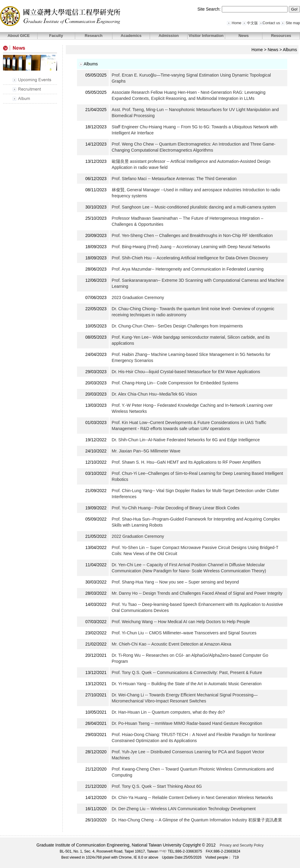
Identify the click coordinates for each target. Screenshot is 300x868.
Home (234, 23)
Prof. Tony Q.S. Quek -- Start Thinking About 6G (157, 786)
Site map (290, 23)
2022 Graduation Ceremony (139, 536)
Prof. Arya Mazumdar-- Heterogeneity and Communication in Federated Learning (188, 269)
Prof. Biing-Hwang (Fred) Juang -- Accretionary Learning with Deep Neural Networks (191, 247)
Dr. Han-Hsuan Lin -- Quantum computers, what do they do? (168, 712)
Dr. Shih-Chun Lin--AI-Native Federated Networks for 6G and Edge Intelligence (186, 440)
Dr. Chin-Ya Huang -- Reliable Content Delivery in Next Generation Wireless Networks (192, 797)
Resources (281, 36)
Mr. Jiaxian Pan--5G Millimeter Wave (146, 451)
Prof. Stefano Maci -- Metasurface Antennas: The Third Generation (174, 179)
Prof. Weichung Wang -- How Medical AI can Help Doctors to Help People (181, 622)
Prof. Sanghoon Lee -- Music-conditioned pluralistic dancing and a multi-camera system (194, 207)
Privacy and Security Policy (242, 845)
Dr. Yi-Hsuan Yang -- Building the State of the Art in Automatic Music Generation (187, 684)
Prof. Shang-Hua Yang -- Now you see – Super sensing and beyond (176, 582)
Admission (168, 36)
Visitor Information (206, 36)
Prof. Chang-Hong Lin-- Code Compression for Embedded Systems (175, 383)
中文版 (250, 23)
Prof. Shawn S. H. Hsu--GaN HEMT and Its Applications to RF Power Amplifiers (186, 462)
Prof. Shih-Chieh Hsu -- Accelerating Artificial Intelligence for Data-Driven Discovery (190, 258)
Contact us (270, 23)
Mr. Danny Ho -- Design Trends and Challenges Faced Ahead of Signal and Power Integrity (197, 593)
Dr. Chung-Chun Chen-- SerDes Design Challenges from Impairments (177, 326)
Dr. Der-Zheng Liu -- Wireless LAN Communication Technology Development (184, 809)
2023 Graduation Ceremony (139, 298)
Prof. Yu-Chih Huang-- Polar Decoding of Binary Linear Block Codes (176, 508)
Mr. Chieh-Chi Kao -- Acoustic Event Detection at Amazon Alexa (172, 644)
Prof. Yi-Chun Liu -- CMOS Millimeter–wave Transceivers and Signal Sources (184, 633)
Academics (131, 36)
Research (94, 36)
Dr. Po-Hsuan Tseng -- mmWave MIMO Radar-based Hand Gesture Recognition (187, 723)
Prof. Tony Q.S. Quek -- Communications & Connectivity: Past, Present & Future (187, 672)
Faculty (56, 36)
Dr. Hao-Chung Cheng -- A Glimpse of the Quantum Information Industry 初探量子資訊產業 (197, 820)
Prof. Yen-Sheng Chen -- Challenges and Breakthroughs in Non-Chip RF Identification (192, 235)
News (244, 36)
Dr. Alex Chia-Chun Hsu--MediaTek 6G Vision (154, 394)
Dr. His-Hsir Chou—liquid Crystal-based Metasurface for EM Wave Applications (186, 372)
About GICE (19, 36)
